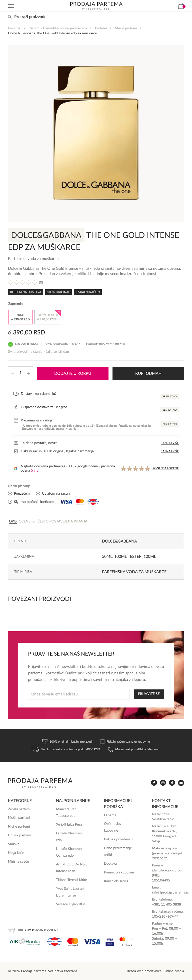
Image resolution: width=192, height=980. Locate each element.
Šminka (14, 844)
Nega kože (16, 852)
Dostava (110, 863)
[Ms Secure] (126, 941)
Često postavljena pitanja (62, 521)
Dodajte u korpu (73, 373)
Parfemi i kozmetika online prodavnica (58, 28)
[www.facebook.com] (154, 782)
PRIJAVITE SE (149, 693)
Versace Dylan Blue (71, 904)
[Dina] (55, 941)
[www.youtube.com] (181, 782)
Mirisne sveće (18, 861)
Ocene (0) (27, 521)
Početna (14, 28)
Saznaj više (170, 442)
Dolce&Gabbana (119, 541)
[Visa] (92, 941)
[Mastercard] (73, 941)
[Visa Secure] (110, 941)
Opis (13, 521)
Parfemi (101, 28)
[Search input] (96, 17)
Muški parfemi (126, 28)
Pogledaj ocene (166, 468)
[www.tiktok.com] (172, 782)
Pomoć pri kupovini (119, 872)
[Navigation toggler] (11, 6)
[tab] (13, 521)
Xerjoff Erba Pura (69, 824)
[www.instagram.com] (163, 782)
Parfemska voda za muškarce (134, 571)
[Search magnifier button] (10, 17)
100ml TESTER (128, 556)
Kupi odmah (148, 373)
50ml (107, 556)
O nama (110, 815)
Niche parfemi (19, 826)
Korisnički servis (116, 881)
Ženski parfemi (19, 809)
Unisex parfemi (19, 835)
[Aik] (25, 941)
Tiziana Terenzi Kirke (71, 879)
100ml (150, 556)
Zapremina (16, 304)
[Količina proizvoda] (20, 373)
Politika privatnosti (118, 839)
